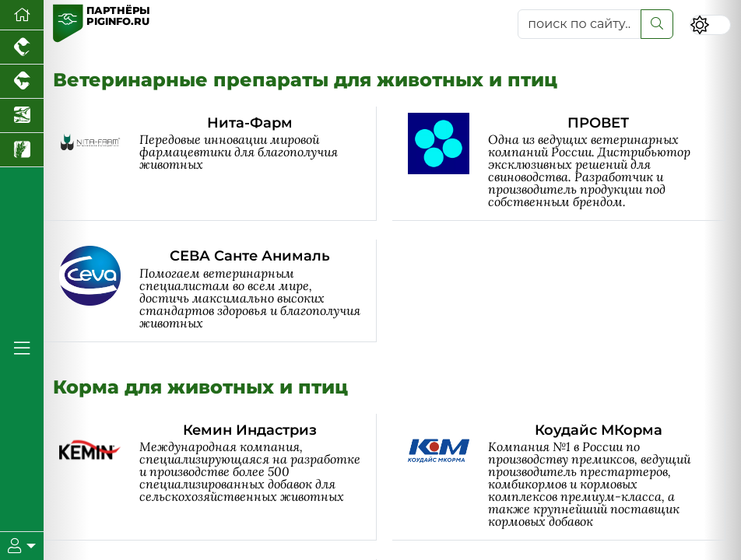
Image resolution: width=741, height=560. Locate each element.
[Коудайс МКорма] (567, 477)
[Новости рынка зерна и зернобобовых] (22, 150)
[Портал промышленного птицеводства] (22, 47)
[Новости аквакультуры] (22, 116)
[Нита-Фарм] (218, 164)
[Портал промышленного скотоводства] (22, 82)
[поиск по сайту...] (579, 24)
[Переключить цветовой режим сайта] (710, 25)
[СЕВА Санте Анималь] (218, 290)
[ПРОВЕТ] (567, 164)
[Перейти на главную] (22, 15)
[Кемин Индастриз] (218, 477)
